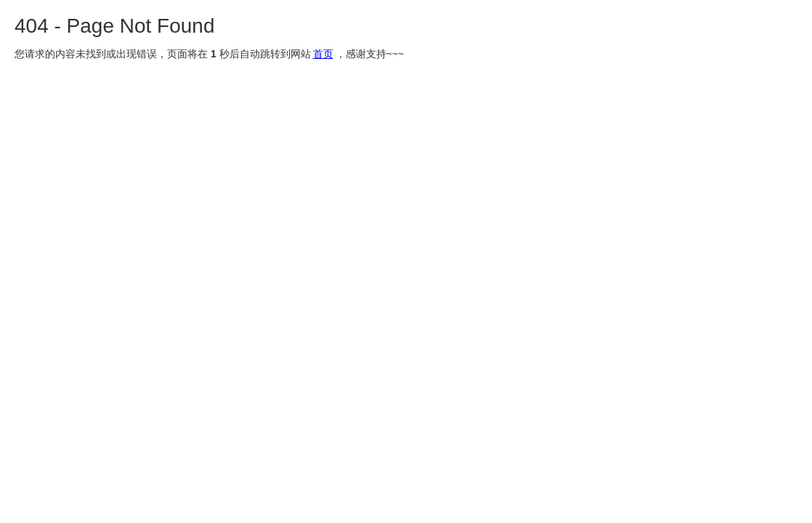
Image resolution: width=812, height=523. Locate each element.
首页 (323, 54)
